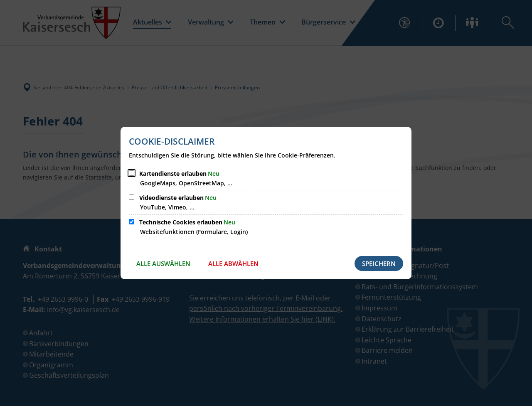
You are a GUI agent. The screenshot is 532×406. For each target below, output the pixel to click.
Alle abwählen (233, 263)
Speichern (379, 263)
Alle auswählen (163, 263)
